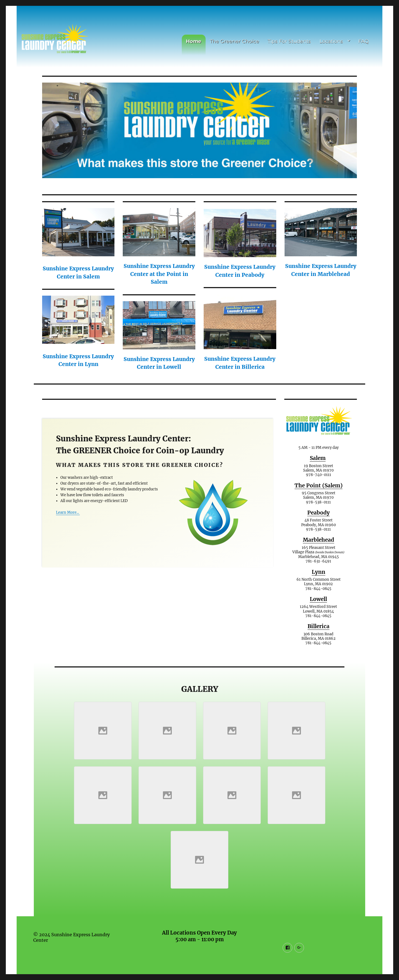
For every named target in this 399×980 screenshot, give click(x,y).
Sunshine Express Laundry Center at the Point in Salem (159, 270)
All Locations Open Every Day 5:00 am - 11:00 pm (199, 932)
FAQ (364, 41)
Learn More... (68, 509)
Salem (318, 454)
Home (194, 41)
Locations (331, 41)
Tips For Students (289, 41)
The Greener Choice (234, 41)
